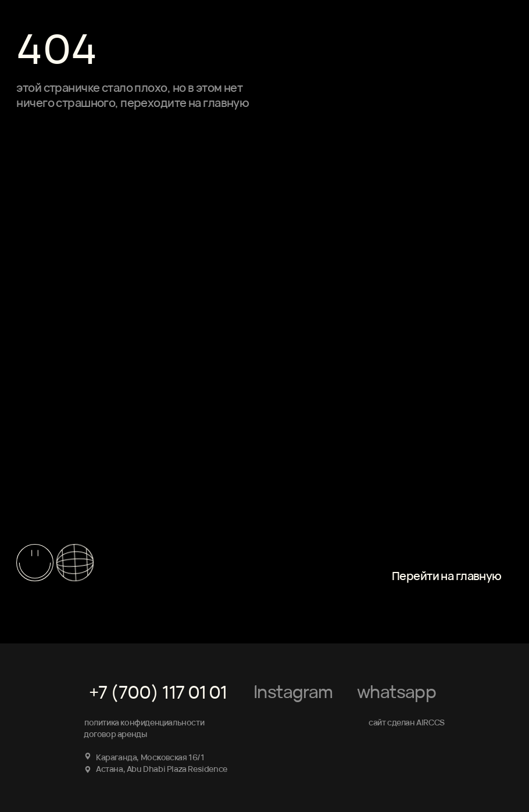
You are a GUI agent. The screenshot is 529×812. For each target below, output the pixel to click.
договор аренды (115, 734)
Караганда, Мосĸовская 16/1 (150, 757)
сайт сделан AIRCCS (407, 722)
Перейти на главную (447, 576)
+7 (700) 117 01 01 (158, 692)
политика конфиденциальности (144, 722)
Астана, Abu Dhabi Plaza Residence (162, 769)
